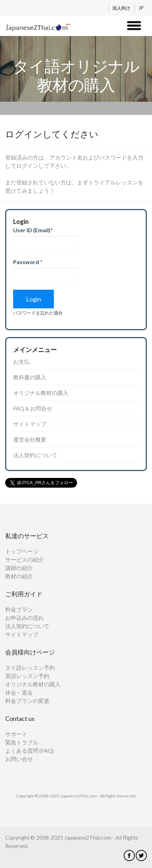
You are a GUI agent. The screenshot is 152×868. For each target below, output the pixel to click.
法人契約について (35, 455)
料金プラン (19, 609)
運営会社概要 (30, 439)
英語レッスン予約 (27, 676)
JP (141, 8)
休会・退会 (19, 692)
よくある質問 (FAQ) (30, 751)
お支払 (21, 361)
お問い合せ (19, 759)
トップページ (22, 551)
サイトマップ (30, 424)
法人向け (122, 8)
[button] (134, 25)
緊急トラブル (22, 742)
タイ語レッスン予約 (30, 667)
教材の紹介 (19, 576)
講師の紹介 (19, 568)
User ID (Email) (33, 230)
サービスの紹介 (25, 559)
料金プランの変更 (27, 701)
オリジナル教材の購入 (41, 393)
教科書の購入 (30, 377)
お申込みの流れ (25, 618)
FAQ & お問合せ (33, 408)
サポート (16, 734)
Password (28, 262)
